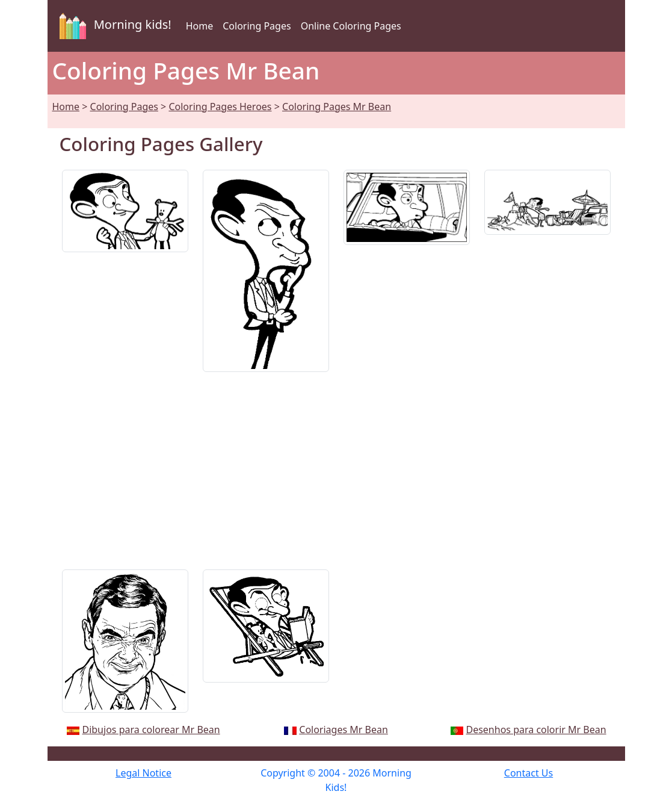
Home (200, 26)
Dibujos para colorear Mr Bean (151, 730)
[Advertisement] (336, 466)
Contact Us (529, 773)
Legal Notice (143, 773)
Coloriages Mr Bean (344, 730)
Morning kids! (113, 26)
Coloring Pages (257, 26)
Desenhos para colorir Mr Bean (536, 730)
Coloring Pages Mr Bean (337, 107)
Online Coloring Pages (351, 26)
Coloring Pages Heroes (220, 107)
